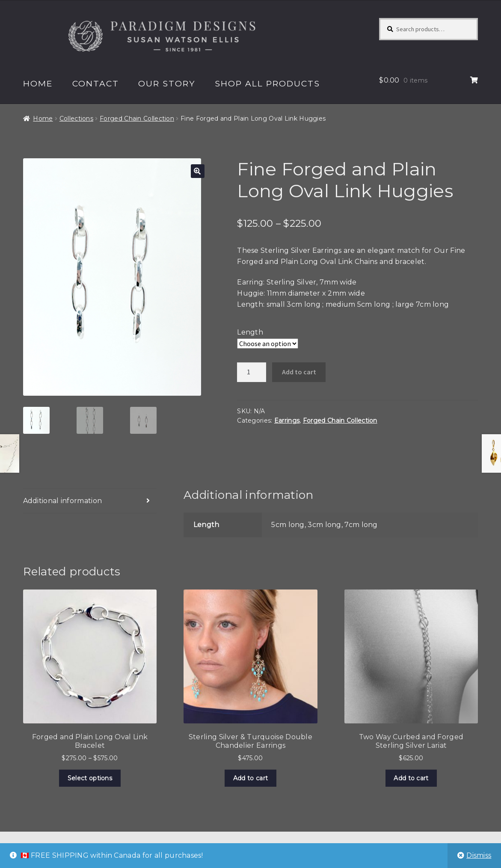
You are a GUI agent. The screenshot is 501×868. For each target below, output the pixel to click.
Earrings (287, 421)
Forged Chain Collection (137, 118)
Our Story (167, 83)
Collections (76, 118)
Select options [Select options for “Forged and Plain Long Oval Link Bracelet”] (90, 778)
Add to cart (299, 372)
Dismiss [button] (479, 855)
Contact (96, 83)
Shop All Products (267, 83)
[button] (198, 171)
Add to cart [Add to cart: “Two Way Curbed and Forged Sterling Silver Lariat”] (411, 778)
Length (250, 332)
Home (38, 83)
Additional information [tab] (63, 501)
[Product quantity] (252, 372)
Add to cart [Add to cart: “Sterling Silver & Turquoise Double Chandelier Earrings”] (250, 778)
